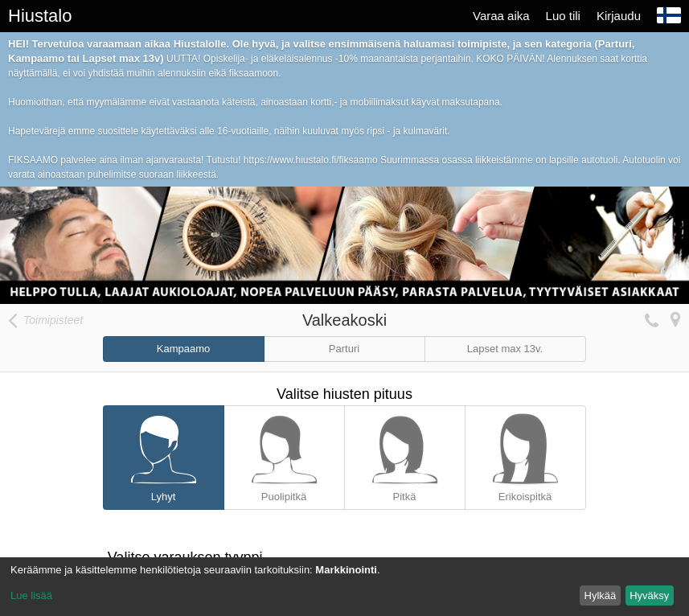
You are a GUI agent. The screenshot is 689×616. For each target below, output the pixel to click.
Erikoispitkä (525, 454)
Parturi (344, 349)
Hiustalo (40, 16)
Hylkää (601, 595)
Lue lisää (31, 595)
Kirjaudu (619, 16)
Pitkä (405, 454)
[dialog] (344, 587)
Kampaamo (183, 349)
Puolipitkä (284, 454)
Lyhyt (164, 454)
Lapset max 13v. (505, 349)
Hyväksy (649, 595)
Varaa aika (501, 16)
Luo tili (563, 16)
